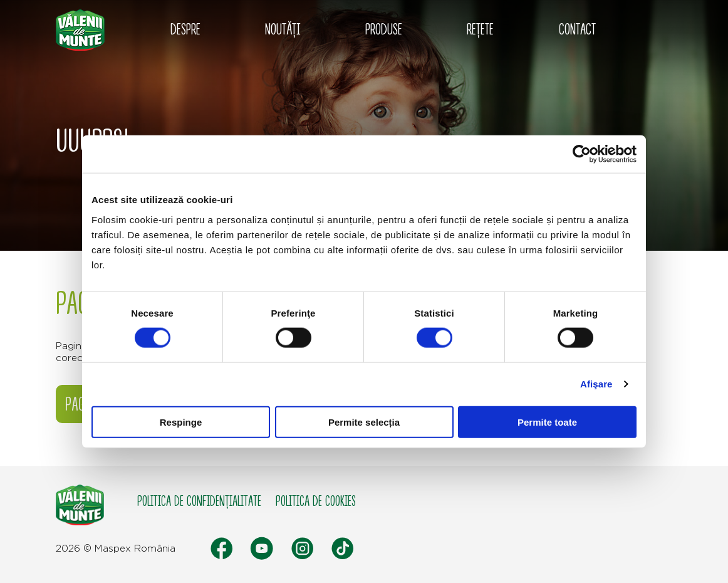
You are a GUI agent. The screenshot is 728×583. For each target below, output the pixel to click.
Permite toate (547, 422)
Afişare (596, 384)
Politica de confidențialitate (199, 502)
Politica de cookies (316, 502)
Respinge (181, 422)
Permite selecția (364, 422)
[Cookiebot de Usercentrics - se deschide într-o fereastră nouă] (582, 154)
